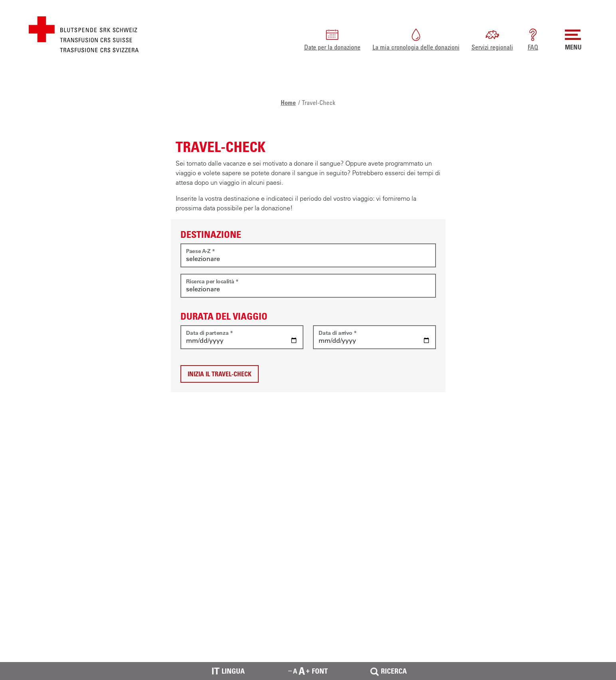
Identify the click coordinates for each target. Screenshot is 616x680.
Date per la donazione (332, 39)
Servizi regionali (492, 39)
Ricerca (388, 671)
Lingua (228, 671)
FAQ (533, 39)
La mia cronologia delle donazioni (416, 39)
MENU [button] (573, 39)
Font (308, 671)
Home (288, 103)
